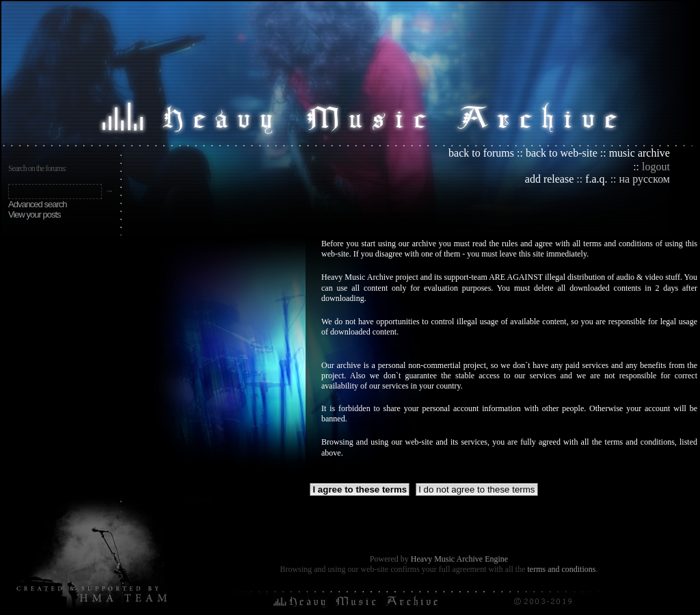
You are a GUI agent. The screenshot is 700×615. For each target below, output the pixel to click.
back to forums (481, 153)
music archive (640, 153)
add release (550, 179)
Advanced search (37, 204)
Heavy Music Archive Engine (459, 559)
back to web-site (562, 153)
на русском (645, 179)
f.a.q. (596, 179)
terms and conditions (561, 569)
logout (656, 167)
